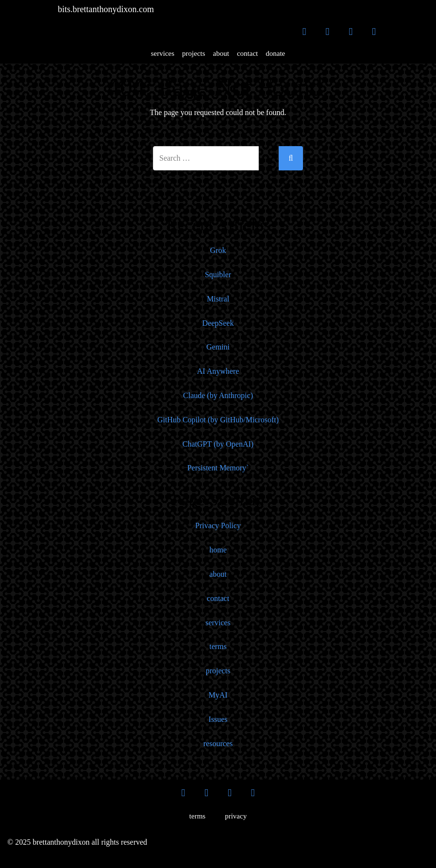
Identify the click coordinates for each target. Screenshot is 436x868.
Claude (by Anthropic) (218, 395)
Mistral (218, 299)
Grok (218, 250)
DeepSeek (218, 323)
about (221, 53)
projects (193, 53)
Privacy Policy (218, 526)
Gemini (218, 347)
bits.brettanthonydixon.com (106, 9)
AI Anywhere (218, 371)
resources (218, 743)
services (163, 53)
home (218, 550)
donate (275, 53)
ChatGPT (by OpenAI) (218, 444)
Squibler (218, 275)
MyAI (218, 695)
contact (247, 53)
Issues (218, 719)
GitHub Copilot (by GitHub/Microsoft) (218, 420)
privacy (236, 816)
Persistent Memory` (218, 468)
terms (218, 646)
